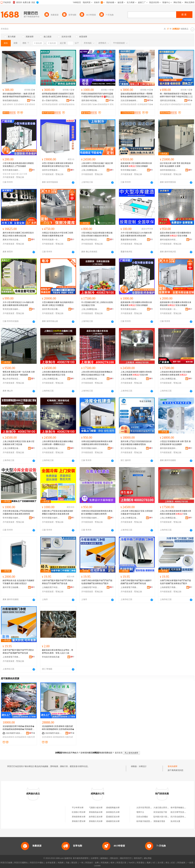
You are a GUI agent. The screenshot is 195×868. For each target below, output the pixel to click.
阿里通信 (141, 863)
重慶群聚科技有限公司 (130, 240)
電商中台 (140, 812)
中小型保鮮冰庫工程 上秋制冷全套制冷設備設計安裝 (97, 304)
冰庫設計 (143, 766)
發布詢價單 (173, 766)
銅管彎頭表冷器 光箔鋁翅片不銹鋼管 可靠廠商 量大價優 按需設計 (18, 582)
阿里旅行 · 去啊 (92, 863)
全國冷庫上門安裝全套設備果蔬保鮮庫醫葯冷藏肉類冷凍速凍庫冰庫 (58, 512)
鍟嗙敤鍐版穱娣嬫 (50, 104)
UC (154, 863)
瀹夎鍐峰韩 (8, 104)
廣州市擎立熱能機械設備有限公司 (12, 587)
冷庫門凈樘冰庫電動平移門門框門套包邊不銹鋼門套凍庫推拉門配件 (175, 582)
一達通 (190, 863)
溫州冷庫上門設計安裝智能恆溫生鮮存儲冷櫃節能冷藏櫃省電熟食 (136, 443)
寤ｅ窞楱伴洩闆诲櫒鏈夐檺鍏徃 (51, 100)
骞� (33, 100)
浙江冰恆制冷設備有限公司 (130, 448)
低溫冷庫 (15, 174)
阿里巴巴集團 (6, 863)
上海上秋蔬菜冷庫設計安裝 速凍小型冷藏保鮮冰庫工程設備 (18, 443)
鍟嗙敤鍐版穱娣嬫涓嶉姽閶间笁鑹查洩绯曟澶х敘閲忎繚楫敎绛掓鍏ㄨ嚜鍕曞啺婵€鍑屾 (58, 95)
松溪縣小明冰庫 (79, 812)
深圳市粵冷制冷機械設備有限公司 (51, 309)
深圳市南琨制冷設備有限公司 (169, 170)
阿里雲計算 (121, 863)
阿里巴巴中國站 (37, 863)
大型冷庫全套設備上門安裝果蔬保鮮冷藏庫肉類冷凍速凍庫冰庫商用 (18, 512)
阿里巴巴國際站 (21, 863)
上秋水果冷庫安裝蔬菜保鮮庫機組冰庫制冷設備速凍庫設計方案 (97, 373)
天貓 (67, 863)
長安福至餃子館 (160, 812)
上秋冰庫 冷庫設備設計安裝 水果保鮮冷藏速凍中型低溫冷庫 (137, 512)
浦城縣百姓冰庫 (113, 821)
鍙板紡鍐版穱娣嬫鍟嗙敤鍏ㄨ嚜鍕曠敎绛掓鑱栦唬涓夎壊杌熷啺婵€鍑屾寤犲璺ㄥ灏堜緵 (136, 95)
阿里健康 (181, 863)
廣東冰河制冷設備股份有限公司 (12, 240)
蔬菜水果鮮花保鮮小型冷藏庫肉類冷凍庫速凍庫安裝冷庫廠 (175, 234)
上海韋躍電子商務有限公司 (130, 587)
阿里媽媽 (105, 863)
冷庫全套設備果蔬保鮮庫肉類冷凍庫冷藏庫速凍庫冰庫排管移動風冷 (97, 443)
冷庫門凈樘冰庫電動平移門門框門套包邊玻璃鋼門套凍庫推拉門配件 (97, 582)
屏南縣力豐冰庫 (79, 821)
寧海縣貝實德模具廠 (51, 657)
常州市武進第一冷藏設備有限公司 (51, 240)
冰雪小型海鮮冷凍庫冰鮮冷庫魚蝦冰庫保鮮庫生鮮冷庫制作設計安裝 (58, 165)
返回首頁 (119, 753)
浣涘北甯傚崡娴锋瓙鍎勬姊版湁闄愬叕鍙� (130, 100)
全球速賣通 (51, 863)
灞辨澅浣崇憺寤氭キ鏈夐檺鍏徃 (169, 100)
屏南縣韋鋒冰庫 (79, 817)
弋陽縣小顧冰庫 (96, 808)
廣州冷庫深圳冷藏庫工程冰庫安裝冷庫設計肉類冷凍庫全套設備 (18, 234)
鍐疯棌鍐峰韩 (8, 737)
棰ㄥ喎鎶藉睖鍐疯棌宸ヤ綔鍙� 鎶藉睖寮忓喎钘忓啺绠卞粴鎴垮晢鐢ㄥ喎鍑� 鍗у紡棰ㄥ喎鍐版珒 (176, 95)
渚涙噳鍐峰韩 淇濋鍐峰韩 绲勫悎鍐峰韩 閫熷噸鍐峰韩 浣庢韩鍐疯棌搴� (58, 728)
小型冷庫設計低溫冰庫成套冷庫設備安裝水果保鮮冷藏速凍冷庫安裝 (97, 234)
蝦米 (113, 863)
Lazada (97, 866)
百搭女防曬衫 (142, 817)
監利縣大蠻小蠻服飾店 (163, 817)
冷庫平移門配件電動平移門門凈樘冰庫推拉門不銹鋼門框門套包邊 (58, 582)
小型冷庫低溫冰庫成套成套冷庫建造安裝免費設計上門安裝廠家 (18, 165)
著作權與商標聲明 (81, 858)
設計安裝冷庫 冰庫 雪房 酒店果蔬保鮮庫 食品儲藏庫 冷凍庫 (175, 165)
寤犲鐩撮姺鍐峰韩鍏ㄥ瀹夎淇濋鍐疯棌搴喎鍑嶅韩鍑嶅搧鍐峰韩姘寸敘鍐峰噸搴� (19, 95)
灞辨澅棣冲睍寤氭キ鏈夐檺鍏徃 (90, 100)
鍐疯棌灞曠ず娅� (89, 104)
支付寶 (160, 863)
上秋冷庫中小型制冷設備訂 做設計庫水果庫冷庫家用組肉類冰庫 (97, 165)
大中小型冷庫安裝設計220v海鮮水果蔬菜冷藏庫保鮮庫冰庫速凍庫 (136, 234)
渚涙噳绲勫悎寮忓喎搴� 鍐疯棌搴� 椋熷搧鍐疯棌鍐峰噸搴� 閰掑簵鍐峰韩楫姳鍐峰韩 (18, 728)
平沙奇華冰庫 (78, 808)
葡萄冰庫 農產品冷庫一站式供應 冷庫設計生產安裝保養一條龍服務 (19, 373)
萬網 (149, 863)
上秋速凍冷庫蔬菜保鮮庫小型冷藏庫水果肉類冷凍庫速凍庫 (175, 373)
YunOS (131, 863)
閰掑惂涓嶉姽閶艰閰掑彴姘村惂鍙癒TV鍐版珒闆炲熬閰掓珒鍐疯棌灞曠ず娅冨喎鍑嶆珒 (97, 95)
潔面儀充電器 (159, 821)
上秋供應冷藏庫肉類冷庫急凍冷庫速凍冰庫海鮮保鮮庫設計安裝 (58, 373)
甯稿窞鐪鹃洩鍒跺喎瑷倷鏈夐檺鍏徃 (12, 100)
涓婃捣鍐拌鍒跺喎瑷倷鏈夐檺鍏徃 (15, 733)
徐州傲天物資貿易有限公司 (148, 821)
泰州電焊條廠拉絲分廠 (180, 808)
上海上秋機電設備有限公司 (90, 170)
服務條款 (104, 858)
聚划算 (74, 863)
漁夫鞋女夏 (175, 821)
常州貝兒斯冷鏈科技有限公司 (12, 309)
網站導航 (148, 858)
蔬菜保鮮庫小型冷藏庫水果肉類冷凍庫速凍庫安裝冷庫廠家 (136, 165)
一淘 (81, 863)
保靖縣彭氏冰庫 (113, 812)
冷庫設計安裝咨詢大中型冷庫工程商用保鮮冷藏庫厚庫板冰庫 (58, 234)
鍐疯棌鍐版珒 (103, 104)
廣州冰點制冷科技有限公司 (169, 240)
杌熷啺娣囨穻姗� (145, 104)
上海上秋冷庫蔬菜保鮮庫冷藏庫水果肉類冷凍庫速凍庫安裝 (175, 512)
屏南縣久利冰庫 (96, 821)
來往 (167, 863)
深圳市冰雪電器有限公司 (51, 170)
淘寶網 (60, 863)
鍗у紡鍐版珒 (165, 104)
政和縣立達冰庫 (96, 817)
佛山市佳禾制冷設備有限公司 (90, 240)
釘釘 (173, 863)
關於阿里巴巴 (126, 858)
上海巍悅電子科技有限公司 (51, 587)
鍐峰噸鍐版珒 (177, 104)
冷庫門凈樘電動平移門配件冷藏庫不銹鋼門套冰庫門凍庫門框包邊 (136, 582)
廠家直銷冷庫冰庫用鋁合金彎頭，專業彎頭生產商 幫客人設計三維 (58, 652)
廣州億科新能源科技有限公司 (169, 448)
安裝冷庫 (6, 174)
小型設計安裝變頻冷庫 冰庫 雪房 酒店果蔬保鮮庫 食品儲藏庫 (175, 443)
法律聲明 (94, 858)
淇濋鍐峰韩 (19, 104)
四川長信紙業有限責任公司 (182, 817)
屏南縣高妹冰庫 (96, 812)
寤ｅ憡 (32, 97)
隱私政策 (114, 858)
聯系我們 (138, 858)
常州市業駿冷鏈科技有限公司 (130, 170)
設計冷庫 (23, 174)
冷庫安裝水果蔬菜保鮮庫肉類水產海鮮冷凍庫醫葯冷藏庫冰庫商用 (97, 512)
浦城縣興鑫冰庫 (113, 808)
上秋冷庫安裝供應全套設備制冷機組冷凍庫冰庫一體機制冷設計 (58, 443)
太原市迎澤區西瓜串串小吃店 (149, 808)
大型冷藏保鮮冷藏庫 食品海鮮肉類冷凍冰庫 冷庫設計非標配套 (58, 304)
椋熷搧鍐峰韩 (21, 737)
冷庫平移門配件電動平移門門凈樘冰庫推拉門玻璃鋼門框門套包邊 (18, 652)
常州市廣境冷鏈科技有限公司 (12, 170)
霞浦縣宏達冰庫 (113, 817)
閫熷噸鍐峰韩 (59, 737)
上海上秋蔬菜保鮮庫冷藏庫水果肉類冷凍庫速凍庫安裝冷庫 (136, 373)
